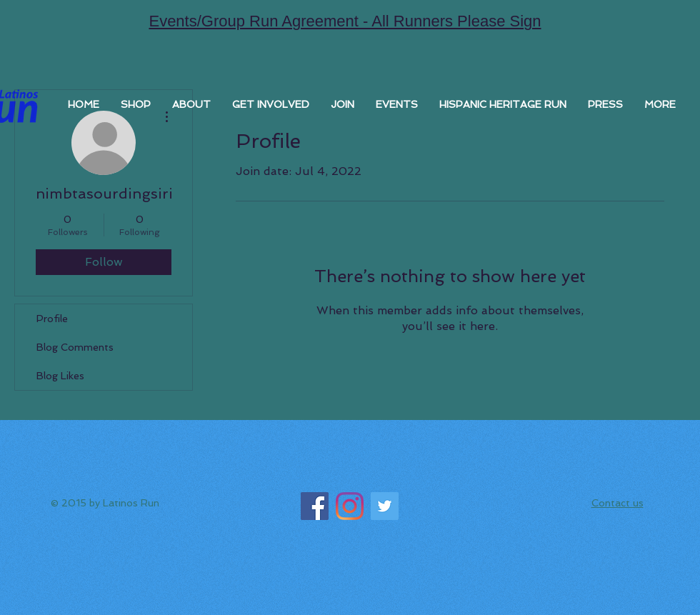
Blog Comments (75, 347)
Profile (52, 319)
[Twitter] (385, 506)
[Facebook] (315, 506)
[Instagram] (350, 506)
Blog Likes (60, 376)
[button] (342, 104)
